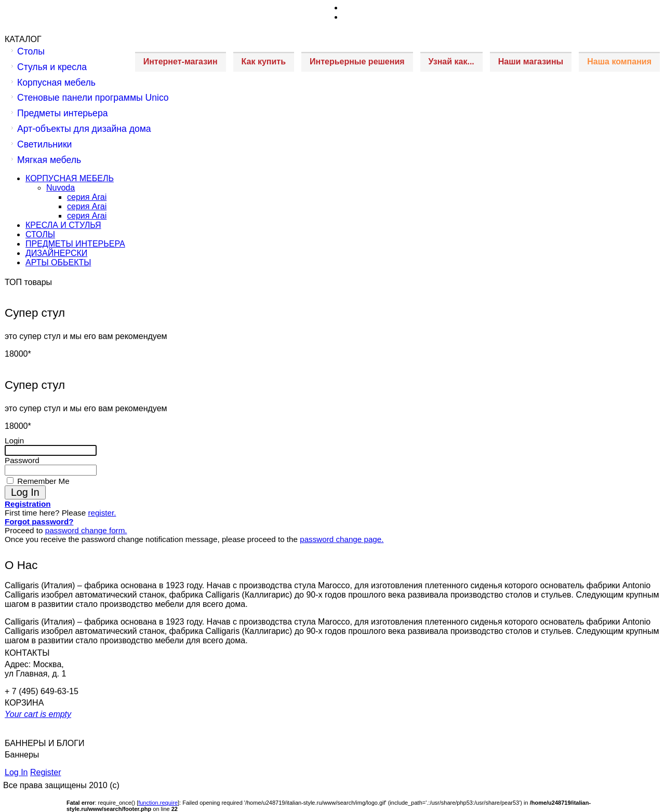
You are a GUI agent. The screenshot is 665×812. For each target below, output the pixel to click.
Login (14, 441)
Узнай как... (451, 62)
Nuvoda (61, 188)
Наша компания (619, 62)
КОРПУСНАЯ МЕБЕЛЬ (70, 178)
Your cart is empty (38, 714)
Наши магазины (531, 62)
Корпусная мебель (56, 83)
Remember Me (42, 481)
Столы (31, 51)
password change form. (86, 530)
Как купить (264, 62)
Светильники (44, 144)
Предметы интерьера (62, 113)
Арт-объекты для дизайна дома (84, 129)
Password (22, 460)
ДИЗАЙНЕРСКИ (56, 253)
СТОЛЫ (40, 234)
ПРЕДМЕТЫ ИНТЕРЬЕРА (75, 244)
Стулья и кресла (52, 67)
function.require (158, 803)
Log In (16, 772)
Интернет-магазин (181, 62)
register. (102, 513)
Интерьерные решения (357, 62)
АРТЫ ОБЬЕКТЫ (58, 262)
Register (46, 772)
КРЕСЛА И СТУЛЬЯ (63, 225)
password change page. (342, 539)
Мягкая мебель (49, 160)
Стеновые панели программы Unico (93, 98)
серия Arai (87, 197)
